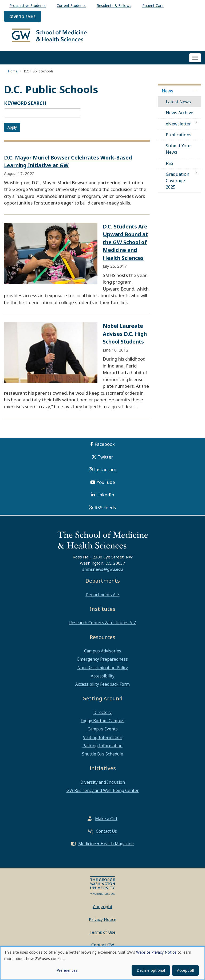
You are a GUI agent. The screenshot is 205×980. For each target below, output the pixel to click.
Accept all (185, 970)
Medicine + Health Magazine (106, 848)
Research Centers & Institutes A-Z (103, 627)
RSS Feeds (105, 512)
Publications (179, 139)
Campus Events (103, 733)
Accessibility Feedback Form (102, 688)
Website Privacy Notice (156, 952)
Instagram (105, 474)
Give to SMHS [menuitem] (22, 17)
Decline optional (151, 970)
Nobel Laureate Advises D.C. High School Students (125, 338)
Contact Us (106, 835)
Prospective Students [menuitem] (27, 5)
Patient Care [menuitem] (153, 5)
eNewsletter (178, 128)
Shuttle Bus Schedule (102, 758)
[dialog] (102, 963)
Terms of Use (102, 936)
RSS (169, 168)
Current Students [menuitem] (71, 5)
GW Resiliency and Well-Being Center (103, 795)
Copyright (103, 911)
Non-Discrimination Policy (103, 672)
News (167, 95)
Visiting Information (103, 742)
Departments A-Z (103, 599)
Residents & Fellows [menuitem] (114, 5)
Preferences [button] (67, 970)
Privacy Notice (103, 924)
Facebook (105, 448)
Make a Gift (106, 823)
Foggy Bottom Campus (102, 725)
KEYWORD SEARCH (25, 107)
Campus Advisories (103, 655)
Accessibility (103, 680)
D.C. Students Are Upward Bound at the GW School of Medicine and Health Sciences (125, 246)
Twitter (105, 461)
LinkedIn (105, 499)
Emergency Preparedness (102, 663)
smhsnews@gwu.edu (103, 573)
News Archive (180, 117)
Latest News (178, 106)
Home (13, 75)
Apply (12, 131)
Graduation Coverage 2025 (178, 185)
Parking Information (102, 750)
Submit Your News (178, 153)
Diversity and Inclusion (103, 786)
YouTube (106, 486)
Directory (102, 717)
